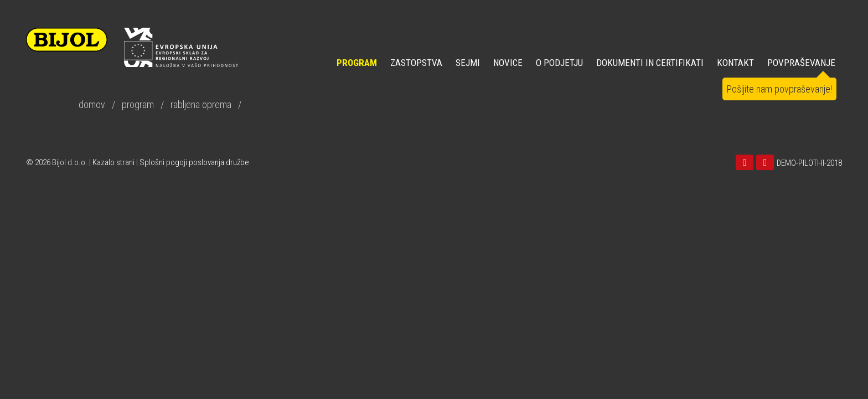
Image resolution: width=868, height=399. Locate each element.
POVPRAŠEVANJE (801, 63)
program (138, 104)
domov (92, 104)
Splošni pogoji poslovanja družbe (194, 162)
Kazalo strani (113, 162)
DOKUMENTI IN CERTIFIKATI (650, 63)
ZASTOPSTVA (416, 63)
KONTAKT (735, 63)
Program (357, 63)
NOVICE (508, 63)
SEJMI (468, 63)
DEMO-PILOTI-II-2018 (809, 163)
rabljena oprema (201, 104)
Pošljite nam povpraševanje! (779, 89)
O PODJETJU (559, 63)
